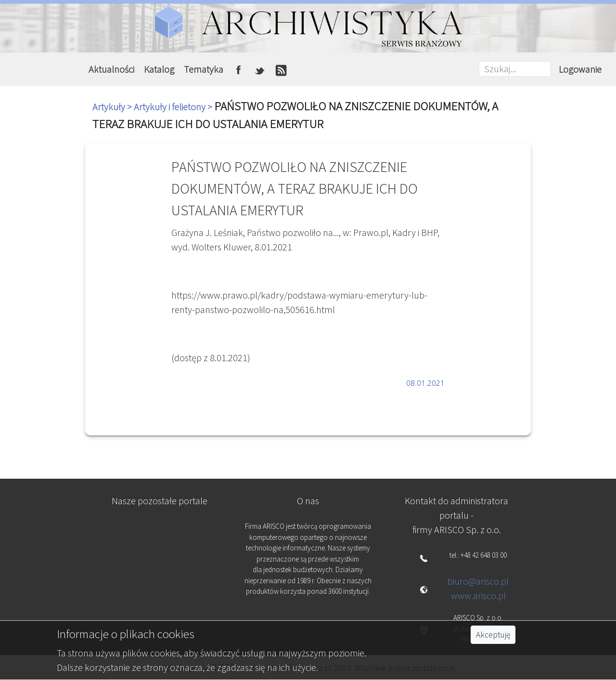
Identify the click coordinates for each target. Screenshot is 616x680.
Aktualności (111, 69)
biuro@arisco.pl (478, 581)
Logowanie (580, 69)
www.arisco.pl (478, 595)
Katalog (159, 69)
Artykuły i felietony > (174, 107)
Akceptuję (493, 635)
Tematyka (204, 69)
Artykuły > (113, 107)
